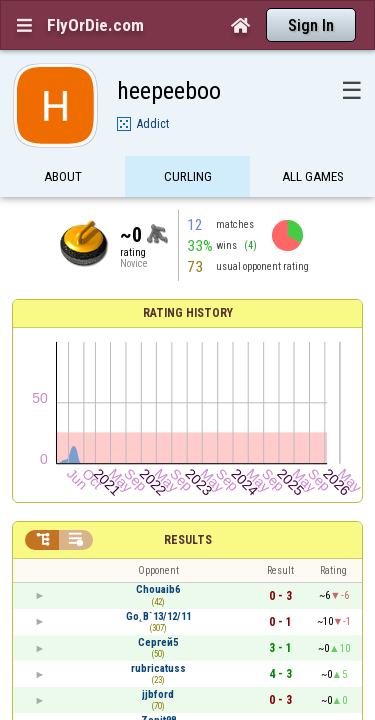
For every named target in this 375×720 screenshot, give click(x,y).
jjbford (158, 484)
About (63, 142)
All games (313, 142)
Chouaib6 (158, 380)
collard (158, 562)
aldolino (158, 536)
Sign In (311, 25)
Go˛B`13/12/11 (158, 406)
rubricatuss (158, 458)
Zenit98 (158, 510)
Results (188, 331)
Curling (188, 142)
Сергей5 (158, 432)
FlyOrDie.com (95, 25)
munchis (158, 589)
